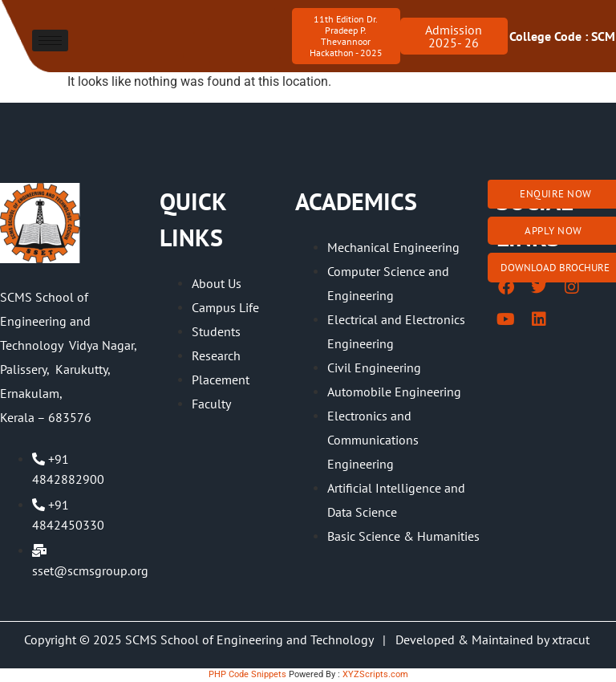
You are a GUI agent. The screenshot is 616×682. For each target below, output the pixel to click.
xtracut (572, 639)
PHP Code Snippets (247, 674)
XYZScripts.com (375, 674)
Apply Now (553, 231)
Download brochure (555, 268)
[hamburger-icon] (50, 41)
